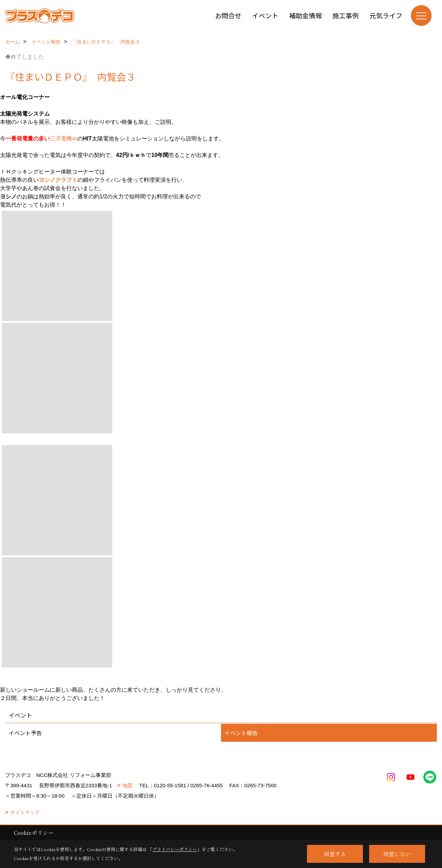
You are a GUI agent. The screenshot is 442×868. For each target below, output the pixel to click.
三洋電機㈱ (64, 139)
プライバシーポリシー (175, 849)
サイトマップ (25, 812)
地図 (127, 785)
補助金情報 (305, 15)
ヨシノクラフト (58, 180)
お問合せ (228, 15)
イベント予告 (25, 733)
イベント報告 (241, 733)
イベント (265, 15)
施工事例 (346, 15)
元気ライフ (386, 15)
